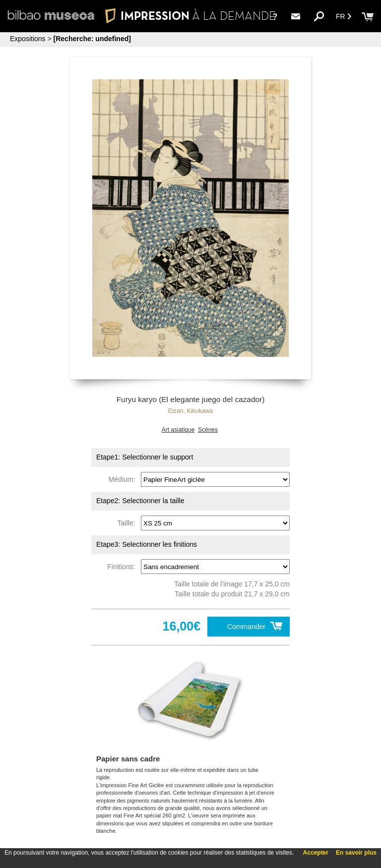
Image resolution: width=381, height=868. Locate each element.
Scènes (208, 430)
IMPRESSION (190, 16)
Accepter (316, 853)
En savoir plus (356, 853)
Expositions (28, 39)
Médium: (124, 479)
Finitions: (123, 567)
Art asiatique (178, 430)
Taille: (128, 523)
